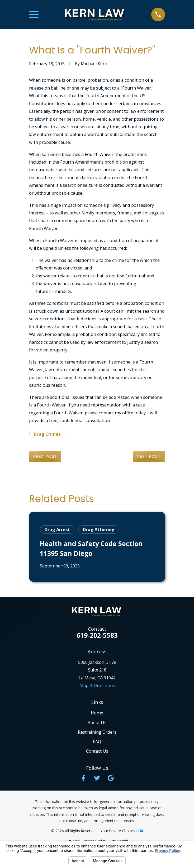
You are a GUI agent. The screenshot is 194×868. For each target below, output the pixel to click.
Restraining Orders (97, 732)
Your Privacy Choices (122, 831)
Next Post (149, 456)
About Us (97, 723)
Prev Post (45, 456)
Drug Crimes (47, 434)
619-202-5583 (97, 636)
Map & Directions (97, 685)
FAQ (97, 742)
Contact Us (97, 751)
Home (97, 713)
